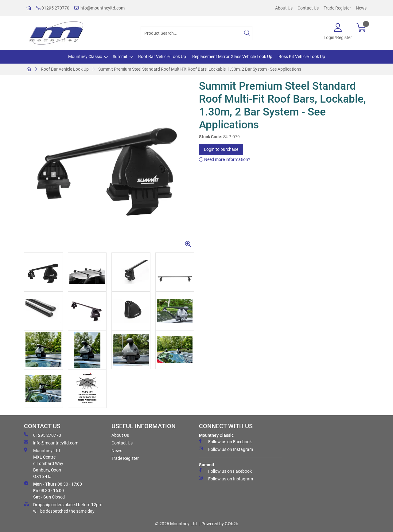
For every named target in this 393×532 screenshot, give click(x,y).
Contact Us (308, 8)
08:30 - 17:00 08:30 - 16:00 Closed (53, 490)
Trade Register (337, 8)
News (361, 8)
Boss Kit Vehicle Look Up (302, 57)
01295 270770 (53, 8)
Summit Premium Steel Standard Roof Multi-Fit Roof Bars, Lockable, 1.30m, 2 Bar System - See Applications (200, 69)
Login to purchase (221, 149)
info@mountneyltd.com (99, 8)
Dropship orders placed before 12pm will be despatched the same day (63, 508)
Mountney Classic (85, 57)
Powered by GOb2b (220, 524)
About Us (284, 8)
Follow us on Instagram (226, 449)
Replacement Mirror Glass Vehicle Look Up (232, 57)
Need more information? (225, 159)
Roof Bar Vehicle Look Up (162, 57)
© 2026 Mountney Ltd (176, 524)
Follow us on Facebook (225, 441)
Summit (120, 57)
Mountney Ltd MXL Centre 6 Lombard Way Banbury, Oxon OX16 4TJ (44, 463)
